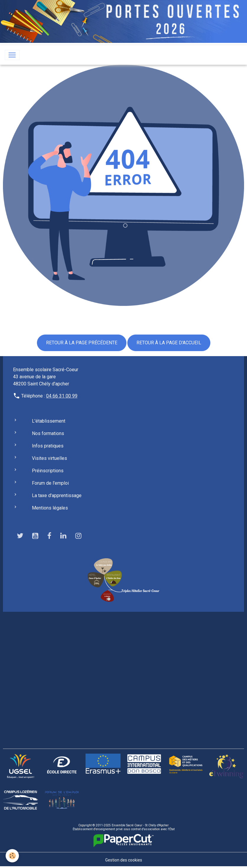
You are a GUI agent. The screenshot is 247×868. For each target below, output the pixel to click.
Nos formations (48, 433)
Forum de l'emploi (50, 483)
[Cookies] (13, 856)
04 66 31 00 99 (62, 396)
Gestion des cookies (124, 860)
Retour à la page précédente (82, 343)
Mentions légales (50, 508)
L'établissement (49, 421)
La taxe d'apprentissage (57, 495)
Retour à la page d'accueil (169, 343)
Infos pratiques (48, 446)
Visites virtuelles (49, 458)
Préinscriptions (48, 471)
